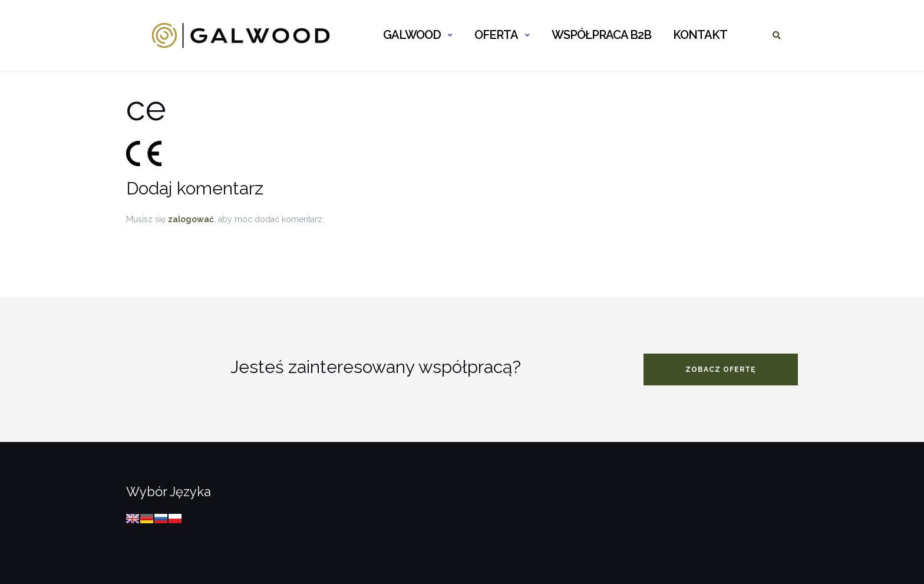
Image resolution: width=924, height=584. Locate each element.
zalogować (191, 219)
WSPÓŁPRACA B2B (601, 35)
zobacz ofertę (720, 369)
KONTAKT (700, 35)
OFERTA (496, 35)
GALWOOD (412, 35)
